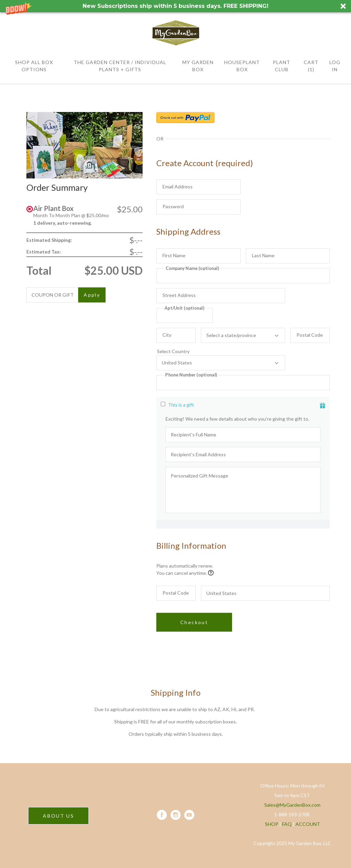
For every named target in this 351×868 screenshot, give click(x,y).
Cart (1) (311, 66)
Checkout (194, 622)
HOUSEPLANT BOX (242, 66)
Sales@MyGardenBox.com (292, 805)
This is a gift (181, 405)
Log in (335, 66)
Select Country (221, 351)
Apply (92, 295)
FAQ (287, 824)
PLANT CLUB (282, 66)
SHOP (272, 824)
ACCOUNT (308, 824)
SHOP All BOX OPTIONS (34, 66)
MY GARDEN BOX (198, 66)
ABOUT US (58, 816)
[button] (175, 6)
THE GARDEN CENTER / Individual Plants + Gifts (120, 66)
